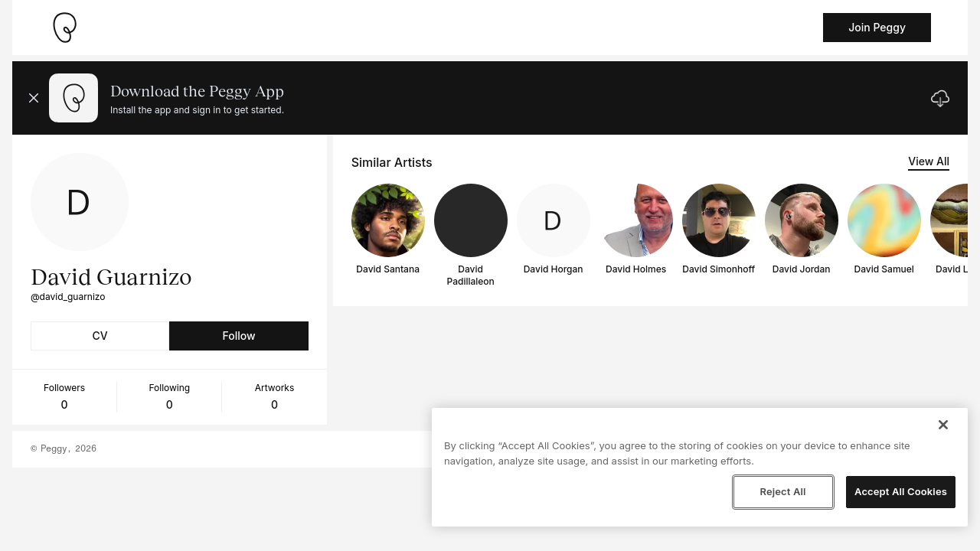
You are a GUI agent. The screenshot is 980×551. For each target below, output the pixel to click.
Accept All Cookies (901, 491)
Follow (238, 336)
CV (100, 336)
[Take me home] (64, 28)
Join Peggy (877, 27)
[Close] (943, 425)
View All (929, 161)
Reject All (782, 491)
